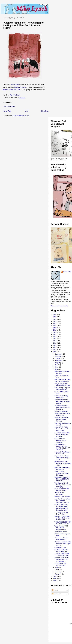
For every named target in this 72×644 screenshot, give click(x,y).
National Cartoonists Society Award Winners (61, 419)
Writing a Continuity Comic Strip (61, 397)
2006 (55, 581)
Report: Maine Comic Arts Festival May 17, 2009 (63, 458)
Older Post (45, 111)
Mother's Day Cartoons (62, 497)
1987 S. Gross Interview (59, 494)
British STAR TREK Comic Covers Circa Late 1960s (62, 429)
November (59, 356)
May (57, 369)
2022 (55, 323)
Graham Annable (20, 87)
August (57, 363)
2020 (55, 328)
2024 (55, 319)
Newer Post (7, 111)
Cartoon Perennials (61, 411)
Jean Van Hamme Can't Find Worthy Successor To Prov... (63, 501)
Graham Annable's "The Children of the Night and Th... (63, 544)
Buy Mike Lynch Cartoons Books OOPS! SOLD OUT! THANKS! (62, 447)
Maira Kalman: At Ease (62, 379)
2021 (55, 326)
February (58, 572)
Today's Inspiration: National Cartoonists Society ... (62, 407)
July (56, 365)
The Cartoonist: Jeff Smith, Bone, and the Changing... (63, 485)
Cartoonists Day (60, 548)
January (58, 574)
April (57, 567)
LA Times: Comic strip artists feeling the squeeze (62, 435)
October (58, 358)
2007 (55, 578)
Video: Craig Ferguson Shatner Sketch (62, 389)
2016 (55, 337)
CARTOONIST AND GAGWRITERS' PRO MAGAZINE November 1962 (61, 507)
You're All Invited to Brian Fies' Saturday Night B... (62, 401)
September (59, 360)
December (59, 354)
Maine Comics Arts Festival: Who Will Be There (63, 464)
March (57, 570)
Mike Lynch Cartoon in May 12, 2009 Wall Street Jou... (62, 479)
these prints (15, 84)
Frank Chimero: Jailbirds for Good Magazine (61, 473)
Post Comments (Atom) (21, 115)
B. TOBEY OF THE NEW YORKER (61, 551)
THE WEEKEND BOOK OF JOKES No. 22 (63, 523)
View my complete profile (59, 306)
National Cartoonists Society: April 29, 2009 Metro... (61, 560)
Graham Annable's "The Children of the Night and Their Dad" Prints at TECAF (23, 25)
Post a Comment (9, 106)
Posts (55, 590)
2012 (55, 345)
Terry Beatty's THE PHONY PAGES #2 (62, 385)
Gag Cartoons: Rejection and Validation (60, 440)
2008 (55, 576)
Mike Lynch (67, 272)
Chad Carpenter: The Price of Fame (62, 490)
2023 (55, 321)
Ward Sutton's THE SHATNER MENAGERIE (61, 528)
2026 (55, 315)
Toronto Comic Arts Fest (11, 90)
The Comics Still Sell (62, 382)
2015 (55, 339)
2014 (55, 341)
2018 (55, 332)
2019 (55, 330)
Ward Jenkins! (15, 95)
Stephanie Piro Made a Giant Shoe (62, 453)
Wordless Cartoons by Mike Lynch (62, 414)
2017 (55, 334)
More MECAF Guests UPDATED (62, 468)
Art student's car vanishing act (60, 564)
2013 (55, 343)
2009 (55, 352)
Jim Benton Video (61, 532)
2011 (55, 347)
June (57, 367)
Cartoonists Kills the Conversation (61, 539)
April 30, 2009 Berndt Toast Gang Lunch (62, 555)
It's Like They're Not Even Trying (61, 513)
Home (26, 111)
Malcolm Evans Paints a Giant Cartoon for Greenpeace (62, 518)
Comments (57, 594)
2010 (55, 350)
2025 (55, 317)
